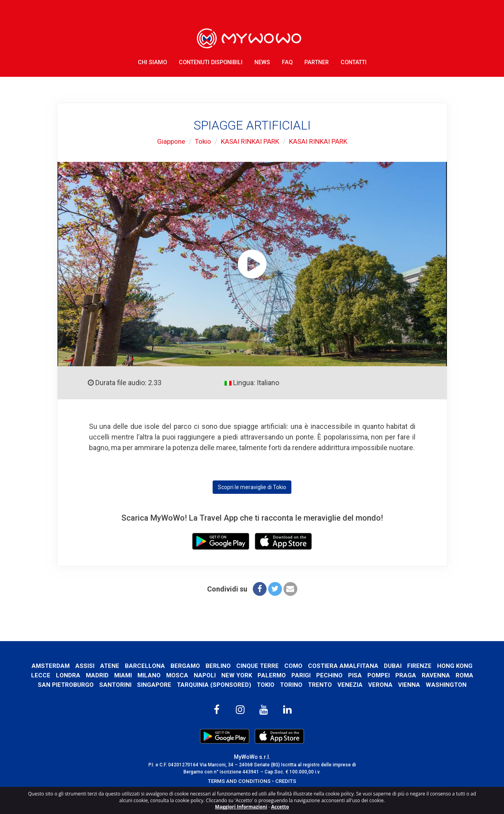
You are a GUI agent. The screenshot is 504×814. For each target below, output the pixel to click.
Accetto (280, 807)
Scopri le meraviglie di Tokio (252, 487)
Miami (171, 675)
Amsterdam (70, 666)
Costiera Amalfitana (365, 666)
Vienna (463, 685)
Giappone (168, 141)
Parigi (351, 675)
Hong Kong (55, 675)
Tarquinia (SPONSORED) (265, 685)
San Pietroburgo (116, 685)
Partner (317, 59)
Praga (457, 675)
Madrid (145, 675)
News (262, 59)
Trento (373, 685)
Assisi (105, 666)
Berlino (239, 666)
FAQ (287, 59)
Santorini (166, 685)
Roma (73, 685)
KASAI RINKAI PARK (250, 141)
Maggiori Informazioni (241, 807)
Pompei (429, 675)
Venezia (403, 685)
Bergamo (206, 666)
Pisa (405, 675)
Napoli (254, 675)
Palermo (322, 675)
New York (286, 675)
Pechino (380, 675)
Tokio (201, 141)
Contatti (354, 59)
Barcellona (165, 666)
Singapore (205, 685)
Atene (130, 666)
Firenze (442, 666)
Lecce (88, 675)
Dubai (415, 666)
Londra (116, 675)
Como (314, 666)
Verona (434, 685)
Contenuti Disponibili (211, 59)
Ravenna (44, 685)
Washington (252, 694)
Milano (198, 675)
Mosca (227, 675)
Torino (343, 685)
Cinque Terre (278, 666)
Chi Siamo (152, 59)
